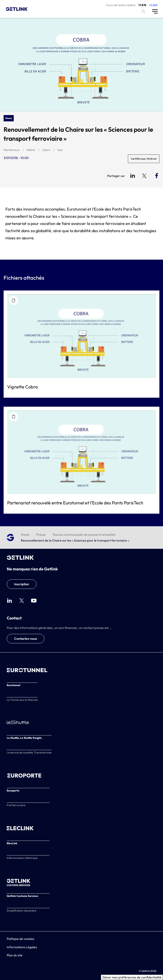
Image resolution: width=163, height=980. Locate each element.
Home (25, 535)
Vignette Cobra (23, 387)
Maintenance (11, 150)
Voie (60, 150)
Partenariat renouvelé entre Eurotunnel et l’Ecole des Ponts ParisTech (75, 503)
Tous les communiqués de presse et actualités (84, 535)
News (9, 118)
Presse (41, 535)
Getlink (31, 150)
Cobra (46, 150)
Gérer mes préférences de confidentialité (132, 977)
